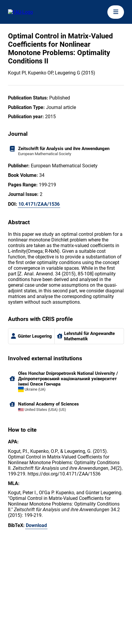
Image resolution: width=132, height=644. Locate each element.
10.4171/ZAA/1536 (39, 204)
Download (36, 525)
